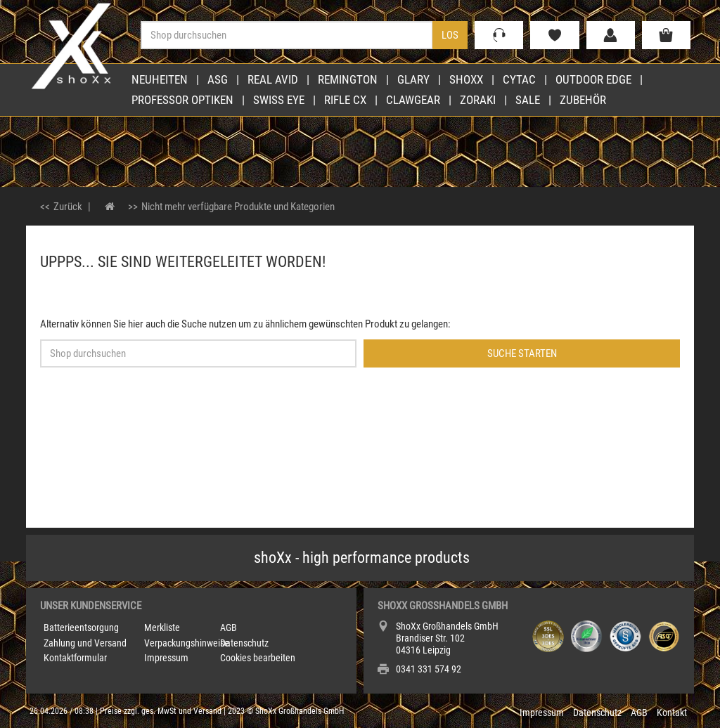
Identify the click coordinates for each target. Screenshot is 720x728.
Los (450, 35)
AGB (229, 628)
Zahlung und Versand (85, 643)
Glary (413, 79)
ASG (218, 79)
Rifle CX (345, 100)
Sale (528, 100)
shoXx (466, 79)
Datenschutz (244, 643)
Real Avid (273, 79)
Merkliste (162, 628)
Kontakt (672, 713)
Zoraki (478, 100)
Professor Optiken (182, 100)
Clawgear (413, 100)
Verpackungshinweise (187, 643)
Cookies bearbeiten (258, 658)
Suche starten (522, 353)
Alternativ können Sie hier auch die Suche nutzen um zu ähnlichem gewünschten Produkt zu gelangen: (245, 324)
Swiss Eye (279, 100)
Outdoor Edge (593, 79)
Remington (348, 79)
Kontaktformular (75, 658)
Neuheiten (160, 79)
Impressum (166, 658)
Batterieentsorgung (81, 628)
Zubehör (583, 100)
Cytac (519, 79)
